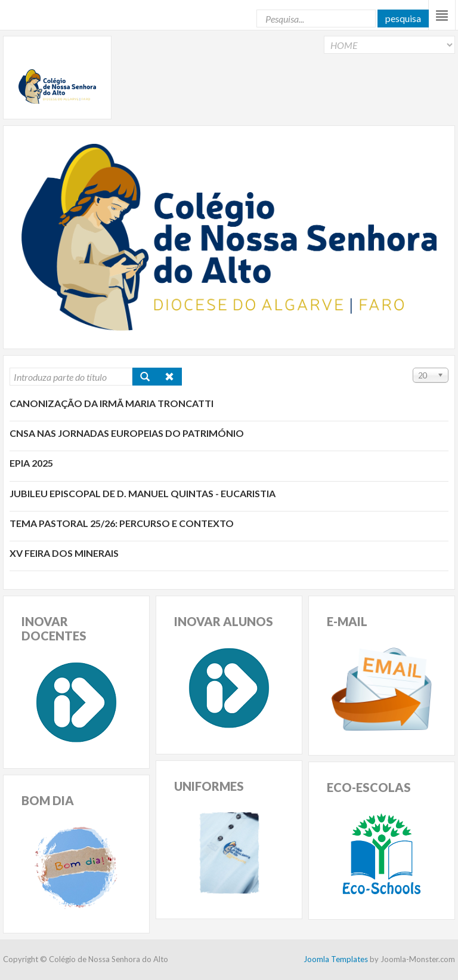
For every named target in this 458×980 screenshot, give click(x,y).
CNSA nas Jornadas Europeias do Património (127, 433)
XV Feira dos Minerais (64, 553)
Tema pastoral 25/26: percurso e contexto (122, 523)
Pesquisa (403, 18)
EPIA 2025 (31, 463)
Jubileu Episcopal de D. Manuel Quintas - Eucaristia (143, 493)
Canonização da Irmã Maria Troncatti (112, 403)
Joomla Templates (336, 959)
